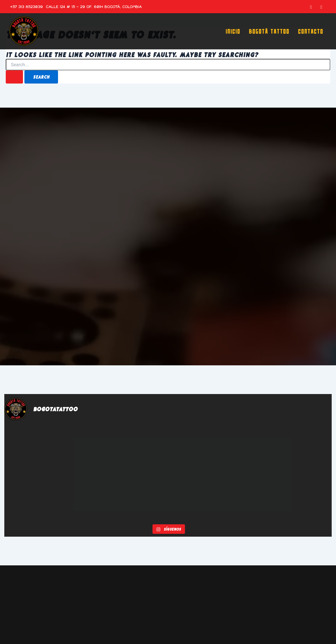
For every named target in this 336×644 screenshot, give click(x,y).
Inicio (233, 31)
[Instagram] (321, 7)
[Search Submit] (14, 77)
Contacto (310, 31)
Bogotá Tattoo (269, 31)
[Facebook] (311, 7)
